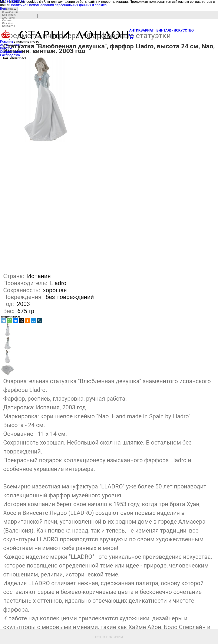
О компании (10, 12)
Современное (11, 52)
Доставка (8, 18)
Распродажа (10, 55)
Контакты (9, 26)
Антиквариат (10, 45)
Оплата (7, 20)
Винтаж (6, 48)
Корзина (7, 41)
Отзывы (7, 23)
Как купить (9, 15)
